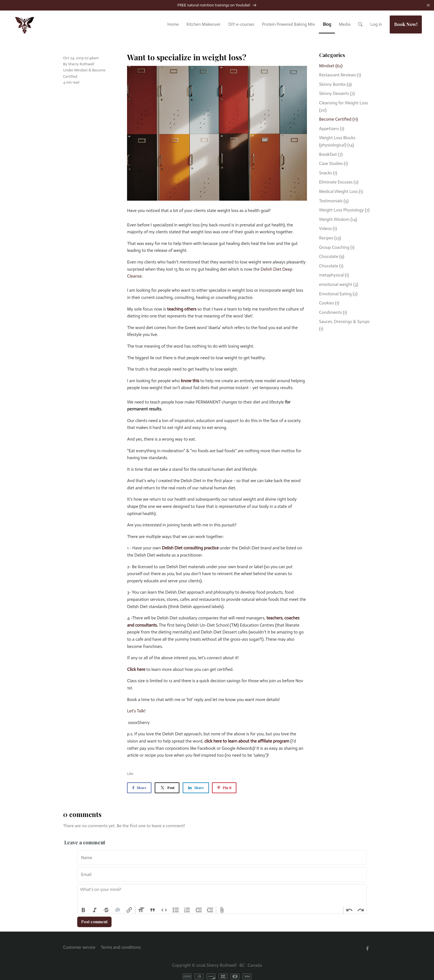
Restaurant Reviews (340, 75)
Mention (118, 911)
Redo (361, 911)
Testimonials (334, 201)
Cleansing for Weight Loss (344, 107)
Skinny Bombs (335, 85)
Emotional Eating (338, 294)
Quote (153, 911)
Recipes (330, 238)
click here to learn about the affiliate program (247, 742)
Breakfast (331, 155)
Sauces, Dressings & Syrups (344, 326)
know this (190, 381)
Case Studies (334, 164)
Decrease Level (199, 911)
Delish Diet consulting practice (190, 548)
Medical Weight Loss (341, 192)
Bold (83, 911)
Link (129, 911)
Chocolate (332, 257)
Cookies (329, 303)
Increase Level (210, 911)
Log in (376, 24)
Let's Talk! (136, 711)
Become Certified (339, 120)
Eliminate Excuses (339, 183)
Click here (136, 670)
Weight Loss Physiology (344, 210)
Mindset (81, 71)
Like (130, 774)
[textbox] (222, 896)
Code (164, 911)
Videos (328, 229)
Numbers (187, 911)
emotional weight (339, 285)
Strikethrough (106, 911)
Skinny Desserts (337, 94)
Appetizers (332, 129)
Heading (141, 911)
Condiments (333, 313)
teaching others (182, 309)
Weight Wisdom (338, 220)
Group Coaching (337, 248)
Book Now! (406, 24)
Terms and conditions (121, 948)
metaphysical (334, 276)
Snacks (328, 173)
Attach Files (222, 911)
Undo (349, 911)
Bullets (176, 911)
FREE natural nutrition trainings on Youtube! (217, 6)
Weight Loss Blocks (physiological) (337, 142)
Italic (95, 911)
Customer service (79, 948)
